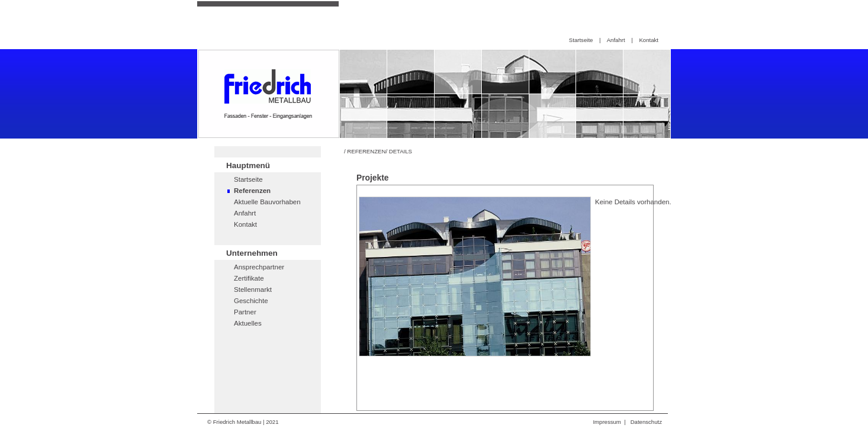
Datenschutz (646, 422)
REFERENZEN (366, 151)
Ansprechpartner (259, 267)
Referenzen (252, 191)
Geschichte (251, 301)
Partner (245, 312)
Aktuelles (248, 323)
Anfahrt (616, 40)
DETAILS (401, 151)
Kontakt (649, 40)
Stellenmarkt (253, 290)
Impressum (607, 422)
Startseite (581, 40)
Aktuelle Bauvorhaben (267, 202)
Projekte (373, 178)
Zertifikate (249, 278)
